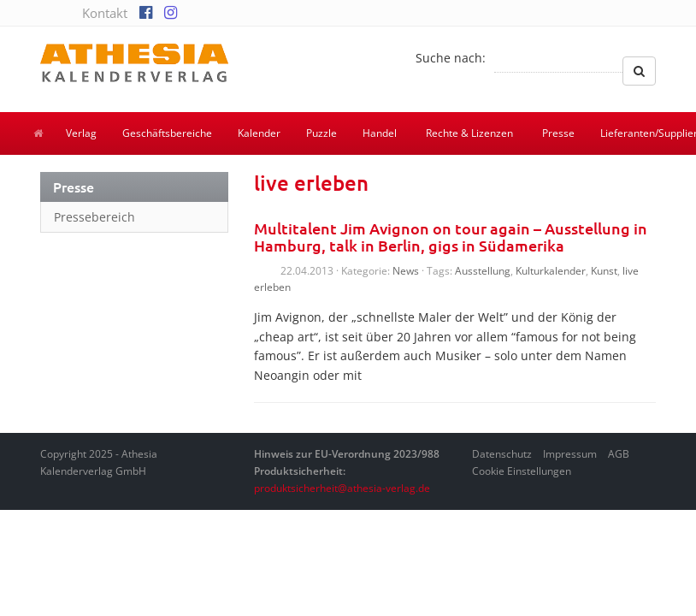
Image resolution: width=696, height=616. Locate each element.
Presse (558, 133)
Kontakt (105, 13)
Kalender (259, 133)
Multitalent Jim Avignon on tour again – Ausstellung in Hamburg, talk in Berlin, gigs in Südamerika (451, 237)
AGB (619, 454)
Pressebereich (94, 217)
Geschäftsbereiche (167, 133)
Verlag (81, 133)
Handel (380, 133)
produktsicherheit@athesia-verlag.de (342, 488)
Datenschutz (502, 454)
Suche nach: (451, 58)
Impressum (570, 454)
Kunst (604, 271)
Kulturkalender (551, 271)
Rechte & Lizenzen (469, 133)
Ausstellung (483, 271)
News (406, 271)
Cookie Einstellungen (522, 471)
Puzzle (321, 133)
